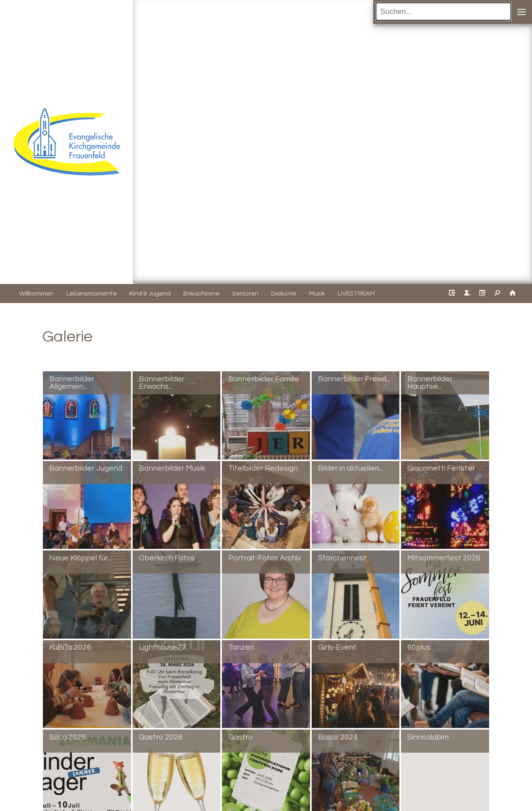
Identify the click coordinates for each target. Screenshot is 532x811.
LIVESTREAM (356, 294)
